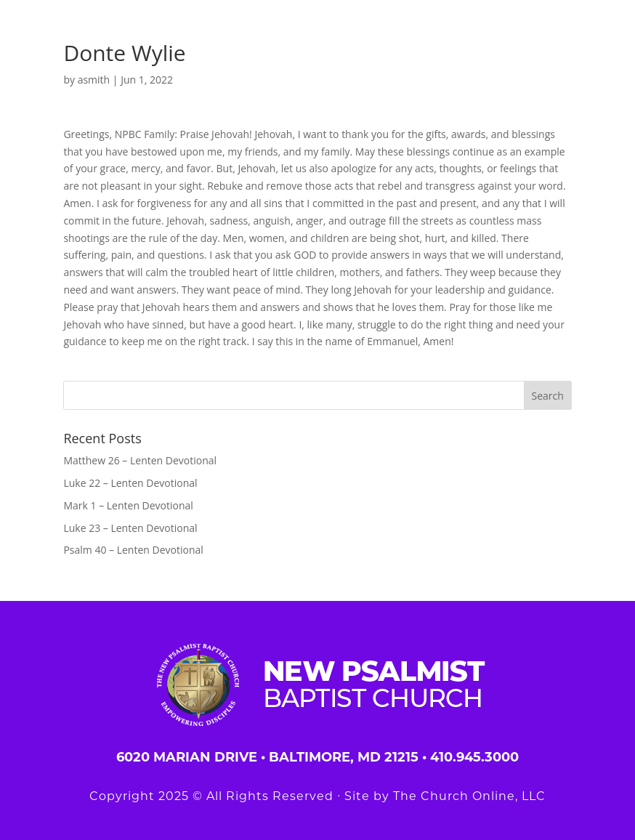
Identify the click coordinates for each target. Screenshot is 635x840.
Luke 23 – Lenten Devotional (130, 528)
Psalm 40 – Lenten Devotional (133, 550)
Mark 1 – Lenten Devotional (128, 505)
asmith (94, 80)
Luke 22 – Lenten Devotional (130, 483)
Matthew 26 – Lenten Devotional (140, 460)
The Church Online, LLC (469, 796)
